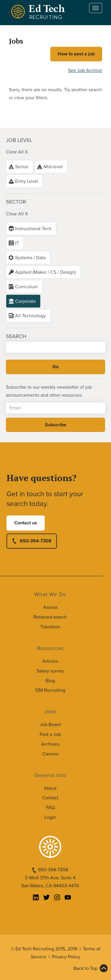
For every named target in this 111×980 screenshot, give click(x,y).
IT (17, 243)
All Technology (30, 316)
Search (16, 336)
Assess (50, 607)
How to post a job (76, 54)
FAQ (50, 808)
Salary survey (50, 671)
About (50, 788)
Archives (50, 744)
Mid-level (53, 167)
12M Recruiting (50, 690)
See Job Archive (85, 71)
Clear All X (17, 152)
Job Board (50, 725)
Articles (50, 661)
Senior (22, 167)
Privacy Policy (66, 957)
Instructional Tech (33, 229)
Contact (50, 798)
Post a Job (50, 734)
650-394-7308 (36, 541)
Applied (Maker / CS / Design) (45, 272)
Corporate (25, 301)
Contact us (26, 523)
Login (50, 817)
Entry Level (27, 181)
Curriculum (26, 287)
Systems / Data (30, 258)
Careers (50, 754)
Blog (50, 681)
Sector (16, 202)
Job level (19, 140)
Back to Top (85, 968)
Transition (50, 627)
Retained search (50, 617)
